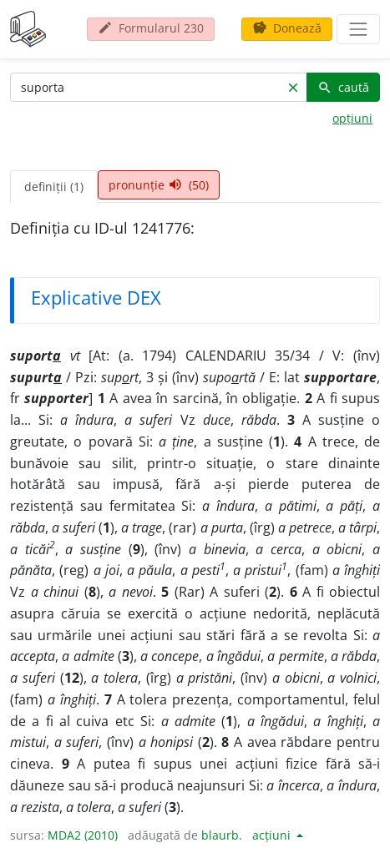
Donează (287, 28)
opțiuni (352, 118)
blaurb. (222, 835)
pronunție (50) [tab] (159, 185)
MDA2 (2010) (83, 835)
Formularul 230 (151, 28)
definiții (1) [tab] (54, 187)
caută (343, 87)
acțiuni (273, 835)
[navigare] (358, 29)
